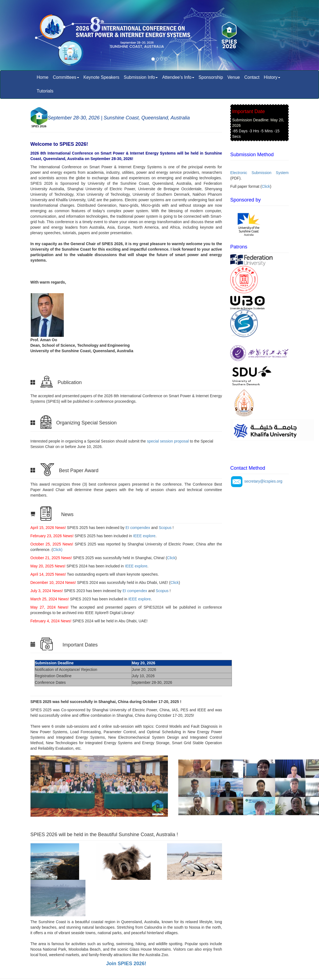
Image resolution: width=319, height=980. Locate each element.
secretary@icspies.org (263, 481)
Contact (252, 77)
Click (171, 558)
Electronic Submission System (260, 173)
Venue (234, 77)
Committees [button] (66, 77)
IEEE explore (144, 536)
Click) (58, 550)
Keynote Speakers (102, 77)
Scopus (165, 528)
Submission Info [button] (141, 77)
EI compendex (138, 528)
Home (43, 77)
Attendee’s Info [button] (178, 77)
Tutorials (45, 91)
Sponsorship (211, 77)
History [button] (272, 77)
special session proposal (168, 441)
